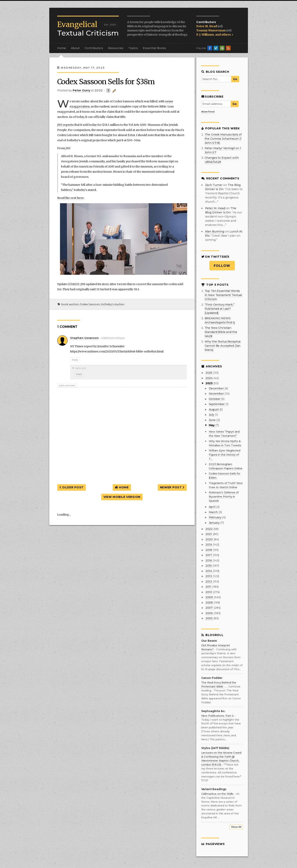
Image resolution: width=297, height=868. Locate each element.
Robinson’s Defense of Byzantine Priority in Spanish (224, 496)
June (213, 420)
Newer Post (172, 487)
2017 (209, 555)
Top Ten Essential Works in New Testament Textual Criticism (223, 295)
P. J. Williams (205, 35)
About (75, 48)
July (212, 415)
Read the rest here (71, 198)
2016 (209, 560)
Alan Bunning (215, 231)
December (217, 388)
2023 (209, 383)
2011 (209, 587)
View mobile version (122, 497)
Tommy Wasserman (211, 30)
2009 (209, 597)
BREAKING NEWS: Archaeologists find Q (220, 320)
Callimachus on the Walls (218, 794)
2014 (209, 571)
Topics (133, 48)
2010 (209, 592)
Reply (75, 360)
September (217, 404)
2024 (209, 378)
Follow (222, 266)
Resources (116, 48)
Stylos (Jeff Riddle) (215, 748)
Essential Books (154, 48)
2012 (209, 582)
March (214, 512)
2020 (209, 539)
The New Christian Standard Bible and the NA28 (221, 332)
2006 (209, 613)
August (214, 409)
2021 (209, 534)
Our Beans (209, 641)
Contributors (94, 48)
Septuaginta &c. (213, 711)
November (217, 394)
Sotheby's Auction (113, 304)
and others (224, 35)
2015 (209, 566)
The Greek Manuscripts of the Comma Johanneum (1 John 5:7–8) (223, 139)
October (215, 399)
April (212, 507)
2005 (209, 618)
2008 (209, 603)
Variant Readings (214, 789)
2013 (209, 576)
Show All (236, 827)
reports (65, 125)
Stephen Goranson (84, 338)
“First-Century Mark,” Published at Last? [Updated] (220, 309)
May (212, 425)
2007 (209, 608)
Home (62, 48)
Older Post (72, 487)
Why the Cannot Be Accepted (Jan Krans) (223, 346)
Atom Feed (208, 112)
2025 (209, 373)
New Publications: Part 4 (218, 716)
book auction (70, 304)
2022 (209, 529)
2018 (209, 550)
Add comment (67, 385)
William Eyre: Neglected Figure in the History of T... (225, 455)
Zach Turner (214, 185)
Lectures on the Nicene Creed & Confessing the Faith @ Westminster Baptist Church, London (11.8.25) (221, 759)
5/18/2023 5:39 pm (113, 338)
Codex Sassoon (90, 304)
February (216, 517)
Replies (81, 368)
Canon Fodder (212, 678)
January (215, 523)
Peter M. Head (207, 26)
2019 (209, 545)
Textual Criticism (88, 29)
